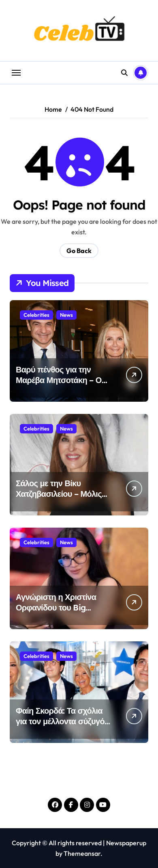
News (66, 315)
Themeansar (82, 853)
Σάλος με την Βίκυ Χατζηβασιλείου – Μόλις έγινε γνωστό (59, 494)
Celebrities (36, 315)
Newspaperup (126, 843)
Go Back (79, 251)
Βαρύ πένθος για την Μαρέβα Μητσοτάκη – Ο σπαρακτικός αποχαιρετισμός (59, 385)
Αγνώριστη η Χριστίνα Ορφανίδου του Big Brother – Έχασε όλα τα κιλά (60, 613)
